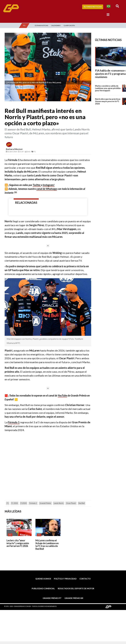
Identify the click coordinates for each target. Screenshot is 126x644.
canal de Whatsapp (47, 189)
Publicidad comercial (43, 588)
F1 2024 (15, 503)
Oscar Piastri (71, 503)
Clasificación (69, 25)
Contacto (85, 579)
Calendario (56, 25)
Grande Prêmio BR (74, 598)
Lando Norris (59, 503)
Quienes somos (43, 579)
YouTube (62, 395)
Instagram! (49, 185)
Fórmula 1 (14, 422)
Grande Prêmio (45, 503)
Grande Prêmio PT (52, 598)
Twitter (37, 185)
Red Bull (82, 503)
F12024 (24, 503)
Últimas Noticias (93, 7)
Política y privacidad (65, 579)
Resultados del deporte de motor (76, 588)
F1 (8, 503)
